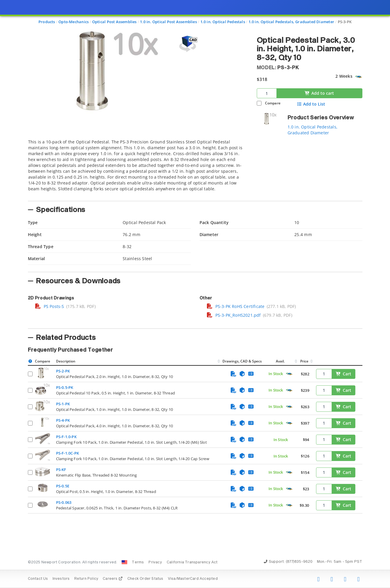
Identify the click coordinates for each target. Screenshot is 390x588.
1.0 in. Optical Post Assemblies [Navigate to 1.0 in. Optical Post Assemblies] (168, 22)
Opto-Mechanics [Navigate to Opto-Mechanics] (74, 22)
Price (304, 361)
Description (66, 361)
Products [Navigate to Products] (47, 22)
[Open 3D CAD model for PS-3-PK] (188, 44)
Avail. (281, 361)
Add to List (311, 104)
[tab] (138, 168)
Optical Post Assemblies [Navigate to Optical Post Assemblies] (114, 22)
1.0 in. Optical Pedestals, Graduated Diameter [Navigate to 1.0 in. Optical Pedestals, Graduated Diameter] (291, 22)
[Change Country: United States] (124, 562)
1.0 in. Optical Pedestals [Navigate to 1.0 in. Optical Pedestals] (223, 22)
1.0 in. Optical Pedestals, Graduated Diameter (313, 130)
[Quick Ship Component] (358, 77)
